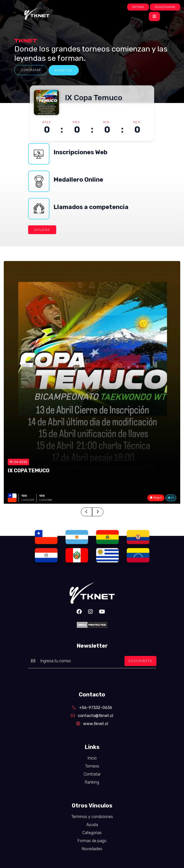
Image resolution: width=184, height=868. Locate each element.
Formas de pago (92, 841)
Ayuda (92, 825)
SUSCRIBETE (140, 661)
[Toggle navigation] (154, 16)
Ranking (92, 782)
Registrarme (165, 7)
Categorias (92, 833)
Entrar (138, 7)
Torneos (92, 766)
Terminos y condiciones (92, 817)
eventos (64, 70)
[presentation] (86, 512)
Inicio (92, 758)
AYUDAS (42, 230)
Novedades (92, 849)
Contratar (31, 70)
